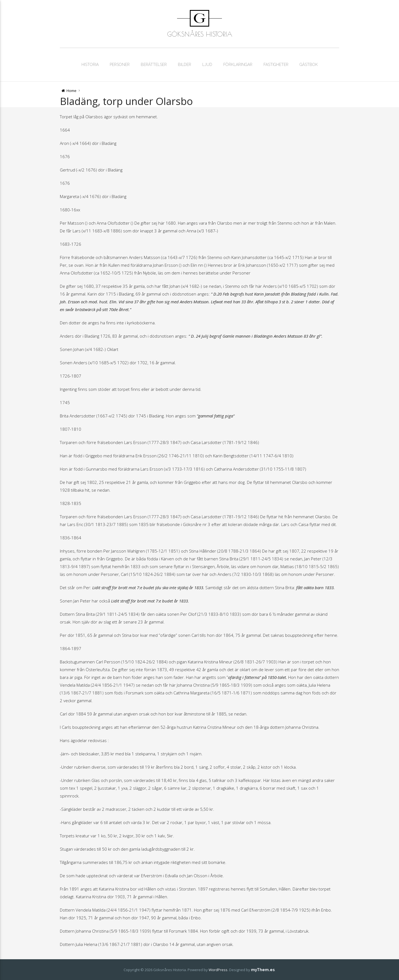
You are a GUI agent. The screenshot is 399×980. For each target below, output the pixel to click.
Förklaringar (238, 65)
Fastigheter (276, 65)
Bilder (185, 65)
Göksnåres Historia (200, 34)
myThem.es (263, 970)
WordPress (218, 970)
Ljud (207, 65)
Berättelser (154, 65)
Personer (120, 65)
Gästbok (309, 65)
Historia (90, 65)
